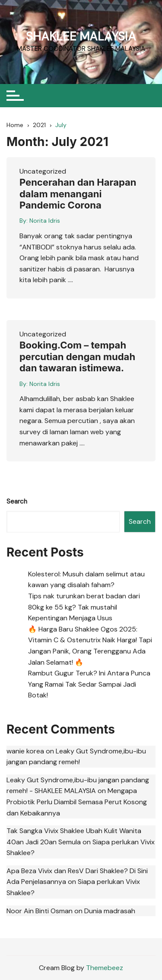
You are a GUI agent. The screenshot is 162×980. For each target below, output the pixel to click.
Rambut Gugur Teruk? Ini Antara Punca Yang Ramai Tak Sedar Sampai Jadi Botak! (89, 684)
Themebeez (105, 968)
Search (17, 501)
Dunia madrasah (110, 911)
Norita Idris (45, 221)
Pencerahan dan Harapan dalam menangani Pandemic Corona (78, 194)
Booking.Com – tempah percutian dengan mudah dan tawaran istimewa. (77, 356)
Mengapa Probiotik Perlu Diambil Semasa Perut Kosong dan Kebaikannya (77, 802)
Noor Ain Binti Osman (40, 911)
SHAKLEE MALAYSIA (81, 36)
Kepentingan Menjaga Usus (70, 618)
